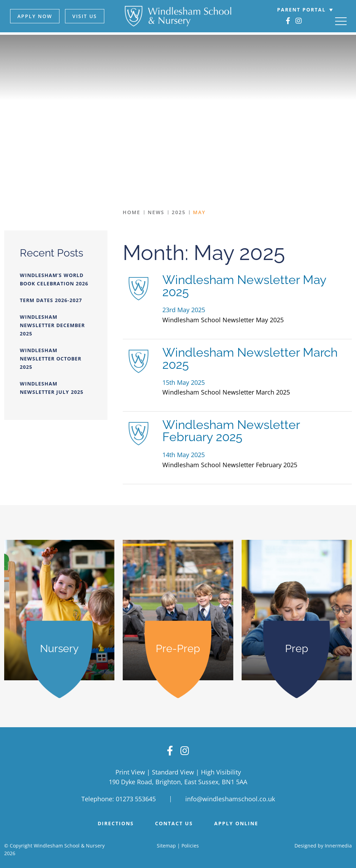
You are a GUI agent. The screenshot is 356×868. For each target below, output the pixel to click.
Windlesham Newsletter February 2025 (231, 431)
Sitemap (166, 844)
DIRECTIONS (116, 822)
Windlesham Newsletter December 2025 (52, 325)
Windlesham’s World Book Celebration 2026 (54, 279)
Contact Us (174, 822)
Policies (190, 844)
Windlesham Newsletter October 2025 (51, 359)
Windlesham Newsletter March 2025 (250, 358)
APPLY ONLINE (236, 822)
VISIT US (84, 16)
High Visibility (221, 770)
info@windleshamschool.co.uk (230, 797)
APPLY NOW (34, 16)
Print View (130, 770)
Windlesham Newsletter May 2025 (244, 286)
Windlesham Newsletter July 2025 (52, 388)
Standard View (173, 770)
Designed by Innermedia (323, 844)
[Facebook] (289, 21)
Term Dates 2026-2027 (51, 300)
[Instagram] (299, 21)
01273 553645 (136, 797)
